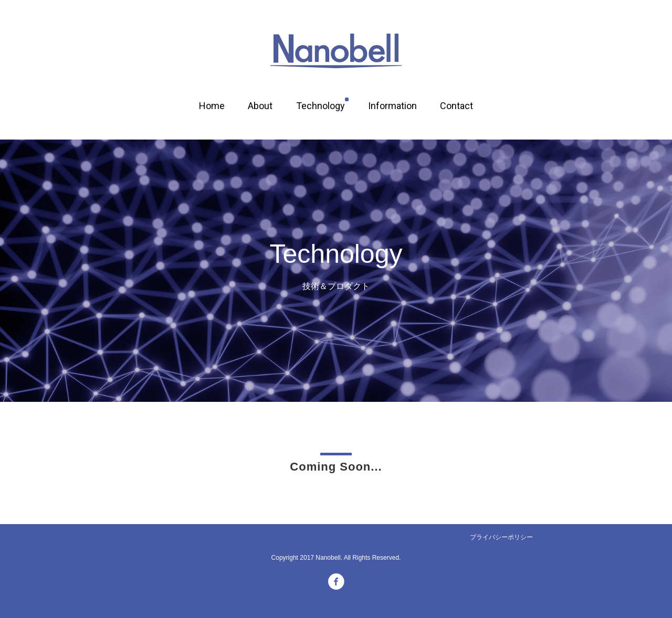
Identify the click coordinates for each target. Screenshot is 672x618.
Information (392, 106)
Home (212, 106)
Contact (456, 106)
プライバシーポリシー (501, 537)
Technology (321, 106)
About (260, 106)
